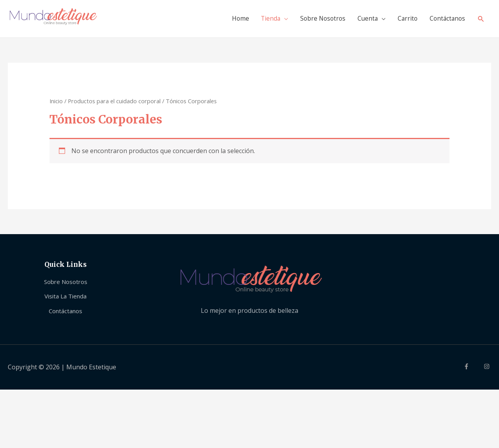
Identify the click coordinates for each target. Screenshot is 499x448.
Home (231, 19)
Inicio (56, 101)
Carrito (404, 19)
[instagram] (488, 366)
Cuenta (363, 19)
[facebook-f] (473, 366)
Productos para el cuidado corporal (114, 101)
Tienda (263, 19)
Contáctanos (446, 19)
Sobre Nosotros (317, 19)
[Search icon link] (481, 19)
